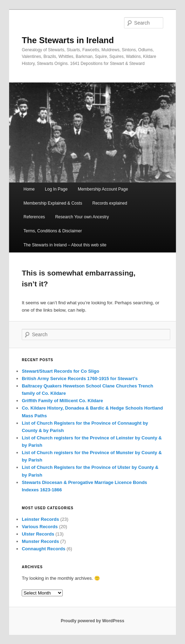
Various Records (40, 527)
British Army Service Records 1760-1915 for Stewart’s (80, 379)
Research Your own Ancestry (82, 217)
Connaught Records (43, 549)
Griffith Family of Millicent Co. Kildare (62, 401)
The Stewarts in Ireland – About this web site (65, 245)
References (34, 217)
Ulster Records (38, 534)
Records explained (109, 203)
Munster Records (40, 541)
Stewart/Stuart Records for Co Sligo (60, 371)
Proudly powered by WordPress (92, 621)
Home (29, 189)
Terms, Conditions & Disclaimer (53, 231)
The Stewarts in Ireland (68, 40)
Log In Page (56, 189)
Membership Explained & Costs (53, 203)
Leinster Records (40, 519)
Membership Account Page (103, 189)
